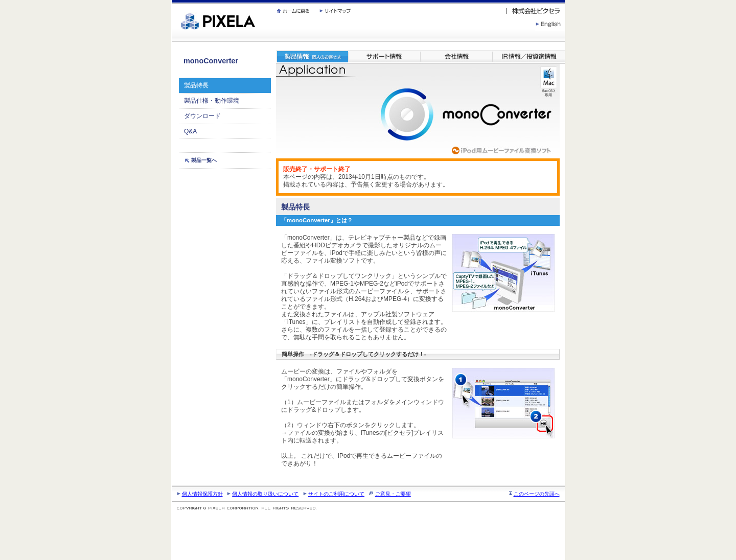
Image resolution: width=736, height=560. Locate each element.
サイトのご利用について (336, 494)
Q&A (190, 131)
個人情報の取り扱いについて (265, 494)
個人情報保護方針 (202, 494)
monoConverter (211, 61)
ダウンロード (202, 116)
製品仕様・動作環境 (212, 101)
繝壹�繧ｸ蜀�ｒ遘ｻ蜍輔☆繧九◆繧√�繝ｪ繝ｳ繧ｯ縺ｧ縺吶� (172, 0)
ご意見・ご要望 (393, 494)
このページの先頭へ (537, 494)
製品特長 (196, 85)
